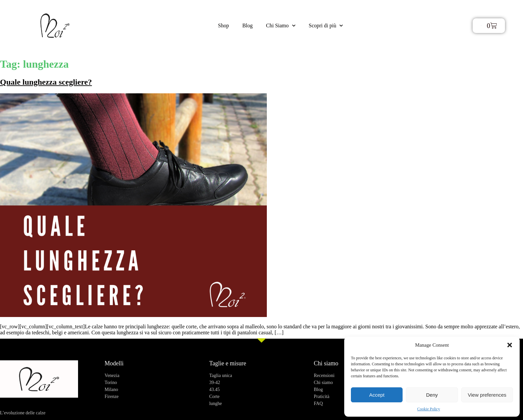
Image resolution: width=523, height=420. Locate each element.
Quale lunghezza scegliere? (46, 82)
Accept (377, 395)
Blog (247, 25)
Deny (432, 395)
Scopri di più (326, 25)
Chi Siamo (281, 25)
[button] (510, 345)
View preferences (487, 395)
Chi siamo (326, 363)
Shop (224, 25)
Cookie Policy (429, 409)
